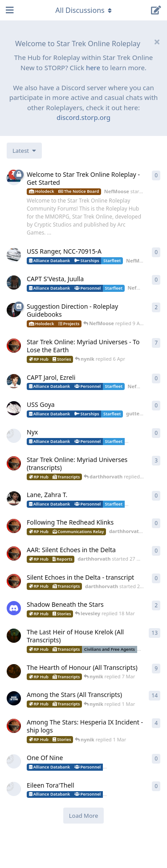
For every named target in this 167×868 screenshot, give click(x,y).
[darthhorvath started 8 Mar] (14, 346)
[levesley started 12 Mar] (14, 608)
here (93, 68)
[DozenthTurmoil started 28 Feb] (14, 761)
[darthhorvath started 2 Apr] (14, 526)
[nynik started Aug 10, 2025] (14, 671)
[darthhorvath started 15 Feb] (14, 726)
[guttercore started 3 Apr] (14, 498)
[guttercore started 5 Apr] (14, 408)
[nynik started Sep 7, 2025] (14, 698)
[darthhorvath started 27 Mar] (14, 553)
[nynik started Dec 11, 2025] (14, 636)
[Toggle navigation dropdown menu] (84, 10)
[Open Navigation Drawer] (9, 10)
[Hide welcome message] (157, 42)
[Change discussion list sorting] (24, 151)
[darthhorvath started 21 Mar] (14, 581)
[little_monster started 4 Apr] (14, 436)
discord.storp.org (83, 117)
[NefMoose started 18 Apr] (14, 255)
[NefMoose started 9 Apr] (14, 310)
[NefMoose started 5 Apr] (14, 381)
